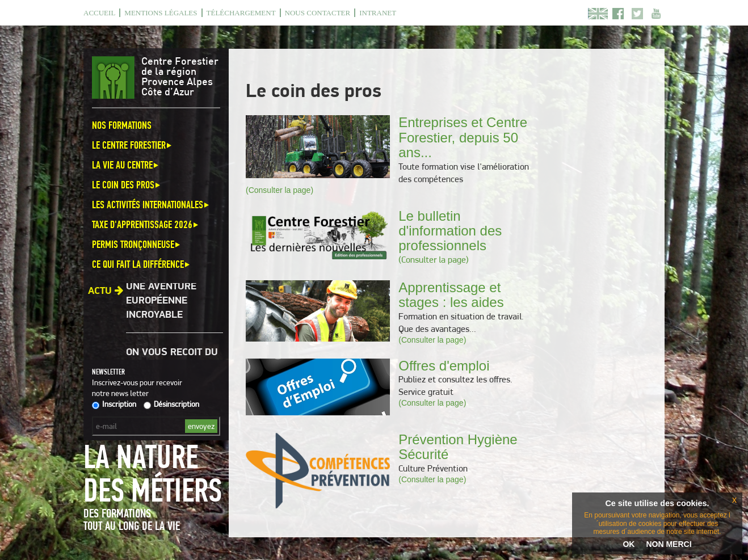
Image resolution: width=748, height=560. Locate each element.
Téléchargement (241, 13)
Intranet (378, 13)
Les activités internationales (151, 205)
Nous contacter (318, 13)
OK (629, 544)
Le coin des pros (127, 185)
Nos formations (122, 125)
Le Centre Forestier (133, 145)
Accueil (99, 13)
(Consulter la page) (280, 190)
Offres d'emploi (444, 366)
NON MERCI (669, 544)
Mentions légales (161, 13)
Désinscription (171, 404)
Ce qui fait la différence (142, 264)
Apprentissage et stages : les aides (451, 295)
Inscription (114, 404)
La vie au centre (126, 165)
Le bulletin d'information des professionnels (450, 231)
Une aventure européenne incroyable (161, 302)
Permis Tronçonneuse (137, 244)
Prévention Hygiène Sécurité (458, 447)
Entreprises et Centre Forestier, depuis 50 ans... (463, 137)
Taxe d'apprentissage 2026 (146, 224)
